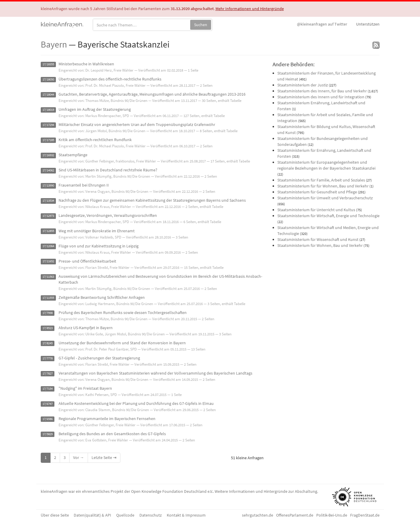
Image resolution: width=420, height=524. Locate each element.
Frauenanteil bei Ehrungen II (84, 185)
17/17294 (48, 125)
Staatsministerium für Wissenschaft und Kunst (318, 239)
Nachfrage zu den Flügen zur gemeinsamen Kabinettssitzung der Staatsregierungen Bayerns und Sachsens (152, 200)
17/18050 (48, 79)
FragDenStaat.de (365, 515)
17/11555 (48, 298)
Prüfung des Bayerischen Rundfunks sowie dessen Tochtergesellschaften (123, 312)
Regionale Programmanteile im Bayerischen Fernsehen (107, 419)
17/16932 (48, 155)
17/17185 (48, 140)
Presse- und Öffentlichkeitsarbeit (87, 261)
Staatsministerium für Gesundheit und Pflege (317, 192)
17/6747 (48, 404)
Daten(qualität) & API (92, 515)
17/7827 (48, 374)
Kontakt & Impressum (186, 515)
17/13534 (48, 201)
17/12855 (48, 231)
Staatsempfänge (73, 155)
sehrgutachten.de (258, 515)
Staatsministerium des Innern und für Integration (321, 97)
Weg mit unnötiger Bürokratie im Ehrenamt (97, 231)
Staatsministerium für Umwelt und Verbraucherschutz (325, 198)
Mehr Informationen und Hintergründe (250, 9)
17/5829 (48, 434)
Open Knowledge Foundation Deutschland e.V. (172, 491)
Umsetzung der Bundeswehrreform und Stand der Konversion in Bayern (122, 343)
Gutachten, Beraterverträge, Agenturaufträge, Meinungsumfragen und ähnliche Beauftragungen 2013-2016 (152, 94)
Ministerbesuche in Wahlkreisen (86, 64)
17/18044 (48, 95)
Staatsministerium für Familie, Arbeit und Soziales (321, 180)
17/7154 (48, 389)
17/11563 (48, 277)
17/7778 (48, 358)
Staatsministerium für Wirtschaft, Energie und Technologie (328, 216)
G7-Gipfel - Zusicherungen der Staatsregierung (99, 358)
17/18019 (48, 110)
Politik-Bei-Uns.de (332, 515)
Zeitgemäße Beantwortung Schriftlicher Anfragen (102, 297)
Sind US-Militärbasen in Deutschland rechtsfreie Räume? (108, 170)
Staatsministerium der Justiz (303, 85)
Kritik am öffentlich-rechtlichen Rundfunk (95, 140)
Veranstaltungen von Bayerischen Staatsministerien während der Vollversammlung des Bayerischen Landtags (155, 373)
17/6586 (48, 419)
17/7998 (48, 313)
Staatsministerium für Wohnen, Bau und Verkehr (320, 245)
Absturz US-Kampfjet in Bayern (86, 328)
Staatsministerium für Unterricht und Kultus (316, 210)
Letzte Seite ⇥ (104, 457)
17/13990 (48, 186)
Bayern (54, 44)
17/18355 (48, 64)
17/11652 (48, 262)
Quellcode (125, 515)
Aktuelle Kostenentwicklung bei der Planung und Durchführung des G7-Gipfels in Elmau (136, 403)
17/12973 (48, 216)
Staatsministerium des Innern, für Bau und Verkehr (322, 91)
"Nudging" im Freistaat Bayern (85, 388)
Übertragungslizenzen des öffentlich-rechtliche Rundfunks (110, 79)
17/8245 (48, 343)
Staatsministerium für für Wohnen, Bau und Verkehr (323, 186)
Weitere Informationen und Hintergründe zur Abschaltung (266, 491)
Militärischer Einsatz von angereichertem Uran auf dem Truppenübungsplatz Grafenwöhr (137, 124)
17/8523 (48, 328)
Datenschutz (151, 515)
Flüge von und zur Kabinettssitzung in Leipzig (99, 246)
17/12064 (48, 246)
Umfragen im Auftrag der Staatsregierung (95, 109)
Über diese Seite (55, 515)
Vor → (79, 457)
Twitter (322, 24)
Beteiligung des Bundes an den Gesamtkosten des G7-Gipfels (112, 434)
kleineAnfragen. (62, 24)
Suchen (201, 25)
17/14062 (48, 170)
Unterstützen (368, 24)
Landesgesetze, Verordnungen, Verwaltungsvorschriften (108, 215)
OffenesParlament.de (295, 515)
